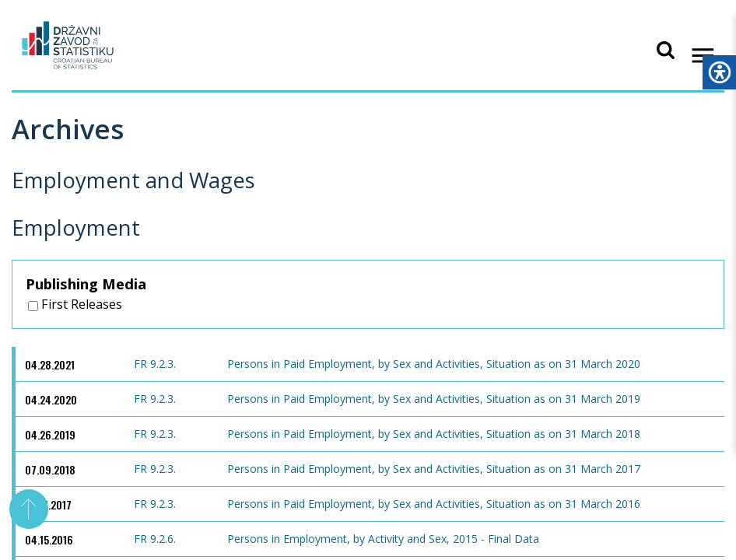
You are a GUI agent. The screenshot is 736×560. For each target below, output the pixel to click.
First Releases (75, 304)
